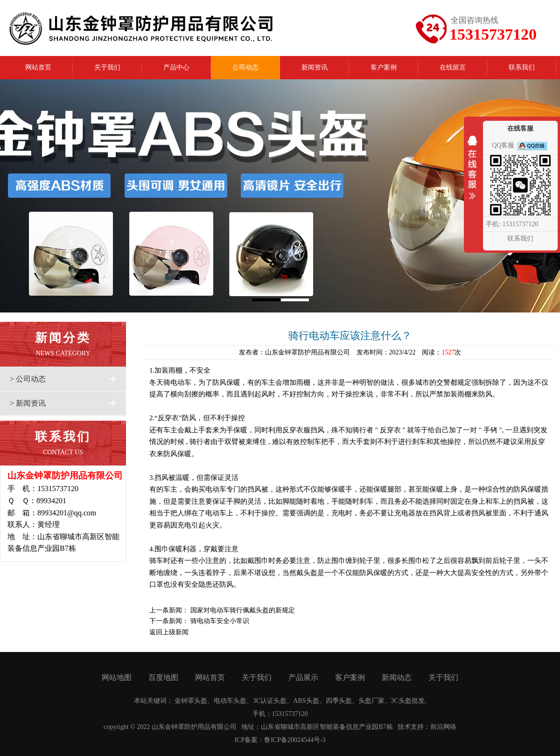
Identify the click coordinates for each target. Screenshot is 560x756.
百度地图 (163, 677)
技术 (404, 727)
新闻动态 (397, 677)
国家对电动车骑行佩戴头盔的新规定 (243, 610)
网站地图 (117, 677)
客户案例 (350, 677)
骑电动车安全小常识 (220, 621)
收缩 (472, 173)
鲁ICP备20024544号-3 (295, 740)
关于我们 (257, 677)
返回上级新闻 (169, 632)
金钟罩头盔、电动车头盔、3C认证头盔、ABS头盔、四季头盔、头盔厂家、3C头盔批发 (300, 701)
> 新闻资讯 (28, 403)
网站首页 (210, 677)
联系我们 (520, 239)
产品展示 (303, 677)
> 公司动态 (28, 379)
